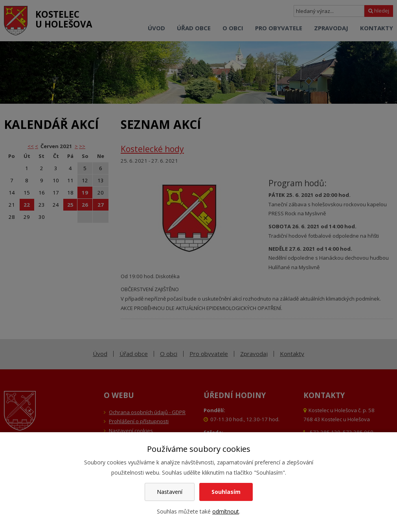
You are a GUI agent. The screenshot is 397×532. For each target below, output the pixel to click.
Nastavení (170, 492)
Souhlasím (226, 492)
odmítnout (226, 511)
